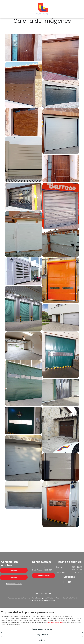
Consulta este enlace (55, 622)
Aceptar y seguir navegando (42, 629)
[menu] (5, 9)
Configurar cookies (42, 635)
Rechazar (42, 640)
